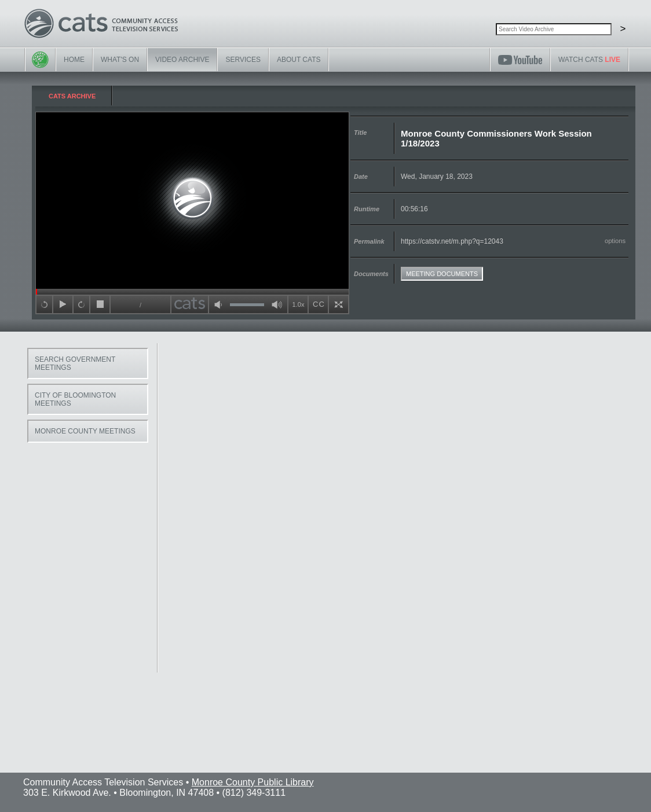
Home (74, 60)
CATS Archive (72, 96)
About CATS (299, 60)
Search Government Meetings (75, 363)
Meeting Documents (442, 274)
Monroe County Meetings (85, 431)
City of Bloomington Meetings (75, 399)
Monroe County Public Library (253, 782)
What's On (120, 60)
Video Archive (182, 60)
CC (319, 304)
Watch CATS (589, 60)
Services (243, 60)
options (615, 241)
